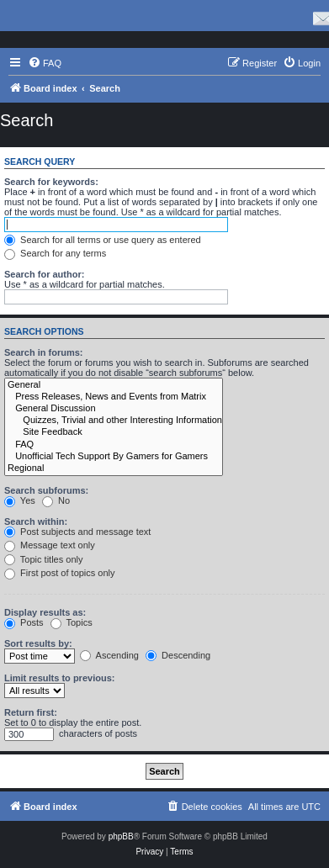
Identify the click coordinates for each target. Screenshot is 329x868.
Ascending (109, 655)
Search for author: (44, 274)
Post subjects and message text (77, 532)
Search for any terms (55, 253)
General (114, 385)
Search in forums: (44, 352)
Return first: (31, 712)
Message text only (50, 545)
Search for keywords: (51, 182)
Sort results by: (38, 643)
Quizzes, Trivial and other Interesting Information (114, 421)
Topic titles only (43, 559)
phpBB (121, 836)
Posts (24, 622)
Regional (114, 468)
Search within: (36, 521)
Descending (178, 655)
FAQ (114, 445)
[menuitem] (45, 63)
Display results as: (45, 612)
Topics (72, 622)
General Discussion (114, 409)
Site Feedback (114, 432)
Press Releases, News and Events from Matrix (114, 397)
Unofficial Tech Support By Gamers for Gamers (114, 457)
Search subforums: (46, 490)
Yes (20, 500)
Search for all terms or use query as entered (103, 240)
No (56, 500)
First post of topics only (60, 573)
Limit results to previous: (59, 678)
